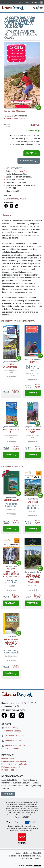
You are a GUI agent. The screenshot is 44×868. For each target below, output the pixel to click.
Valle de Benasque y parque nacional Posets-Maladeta (11, 573)
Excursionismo (12, 199)
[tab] (7, 216)
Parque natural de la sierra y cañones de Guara (11, 643)
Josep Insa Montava (15, 111)
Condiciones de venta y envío (14, 761)
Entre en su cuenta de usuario (30, 2)
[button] (34, 8)
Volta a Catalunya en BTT (11, 366)
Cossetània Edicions (22, 171)
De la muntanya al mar (33, 431)
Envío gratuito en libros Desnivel (15, 764)
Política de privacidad (11, 767)
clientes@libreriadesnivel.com (15, 740)
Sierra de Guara (11, 500)
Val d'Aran (33, 502)
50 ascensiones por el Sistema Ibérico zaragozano (33, 578)
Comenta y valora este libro (16, 119)
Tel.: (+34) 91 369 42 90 (13, 736)
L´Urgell (33, 362)
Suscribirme (8, 794)
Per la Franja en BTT (11, 431)
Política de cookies (9, 770)
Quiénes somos (8, 758)
